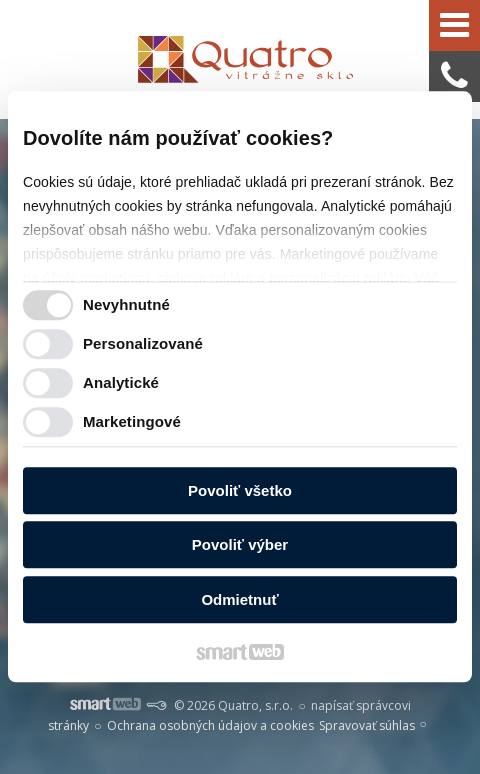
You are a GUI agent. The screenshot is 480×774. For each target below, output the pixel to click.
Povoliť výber (240, 545)
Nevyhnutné (126, 305)
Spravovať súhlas (367, 725)
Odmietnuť (239, 599)
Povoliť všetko (240, 490)
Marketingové (132, 422)
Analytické (121, 383)
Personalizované (143, 344)
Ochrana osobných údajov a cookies (210, 725)
